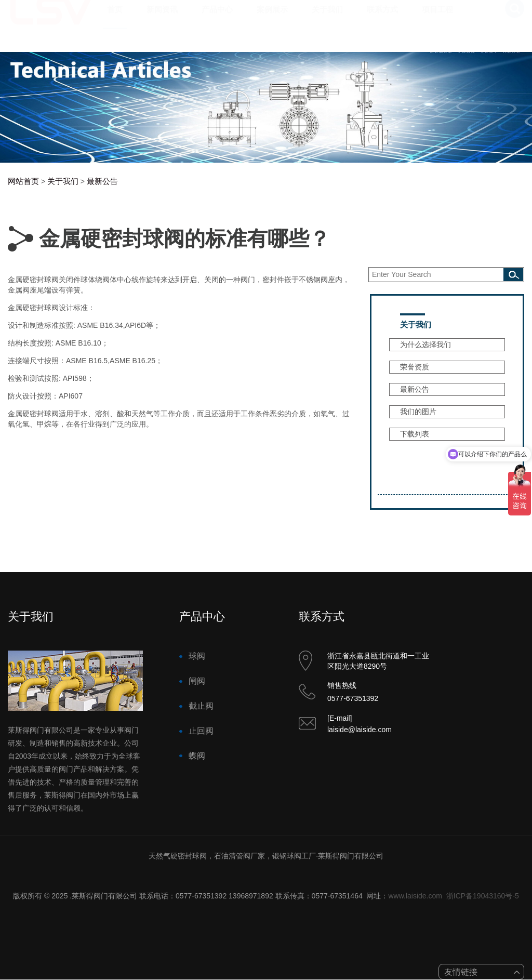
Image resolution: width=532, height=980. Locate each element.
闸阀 (197, 681)
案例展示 (272, 19)
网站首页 (23, 181)
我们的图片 (418, 412)
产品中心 (217, 19)
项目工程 (437, 19)
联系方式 (382, 19)
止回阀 (201, 731)
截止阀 (201, 706)
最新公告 (102, 181)
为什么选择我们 (425, 345)
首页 (115, 19)
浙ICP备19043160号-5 (483, 896)
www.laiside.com (415, 896)
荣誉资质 (415, 367)
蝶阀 (197, 756)
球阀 (197, 656)
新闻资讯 (162, 19)
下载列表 (415, 434)
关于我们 (327, 19)
